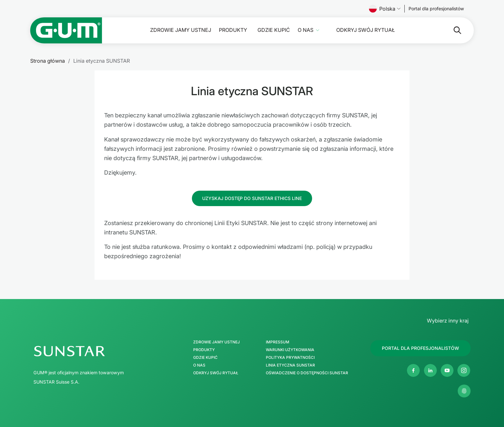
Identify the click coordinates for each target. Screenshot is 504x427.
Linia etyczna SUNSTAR (290, 365)
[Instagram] (464, 370)
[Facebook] (413, 370)
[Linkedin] (430, 370)
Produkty (233, 30)
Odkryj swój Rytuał (365, 30)
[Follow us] (436, 9)
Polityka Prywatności (290, 358)
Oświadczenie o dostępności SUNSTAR (307, 373)
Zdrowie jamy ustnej (181, 30)
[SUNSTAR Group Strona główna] (97, 351)
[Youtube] (447, 370)
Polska (385, 9)
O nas (306, 30)
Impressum (278, 342)
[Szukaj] (452, 30)
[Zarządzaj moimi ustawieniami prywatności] (464, 391)
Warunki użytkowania (290, 350)
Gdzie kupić (274, 30)
